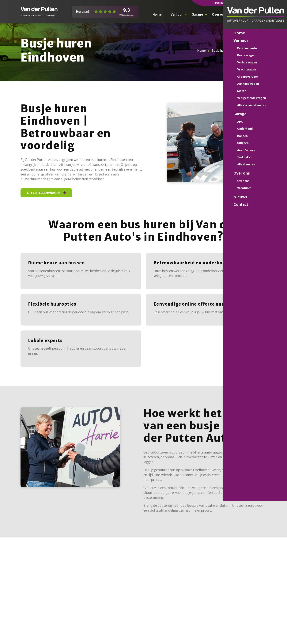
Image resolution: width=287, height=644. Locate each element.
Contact (260, 14)
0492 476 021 (259, 3)
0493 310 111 (232, 3)
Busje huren (220, 51)
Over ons (219, 14)
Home (157, 14)
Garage (197, 14)
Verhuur (177, 14)
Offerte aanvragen (46, 193)
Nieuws (240, 14)
